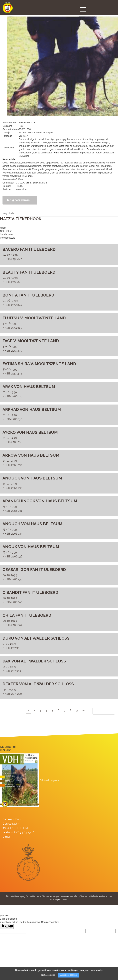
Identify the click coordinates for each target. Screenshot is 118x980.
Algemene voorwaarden (66, 896)
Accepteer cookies (68, 975)
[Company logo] (8, 9)
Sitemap (84, 896)
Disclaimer (47, 896)
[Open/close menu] (83, 9)
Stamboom (26, 213)
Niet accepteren (48, 975)
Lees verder (96, 970)
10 (84, 710)
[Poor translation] (9, 926)
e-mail (6, 837)
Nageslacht (8, 213)
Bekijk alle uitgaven (49, 780)
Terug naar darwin (18, 200)
